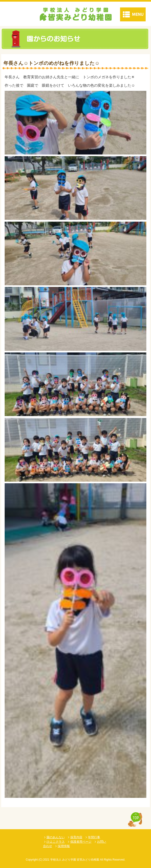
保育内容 (76, 837)
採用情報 (64, 846)
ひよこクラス (56, 842)
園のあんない (56, 837)
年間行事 (94, 837)
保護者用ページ (81, 842)
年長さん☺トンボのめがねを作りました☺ (52, 63)
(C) (40, 860)
